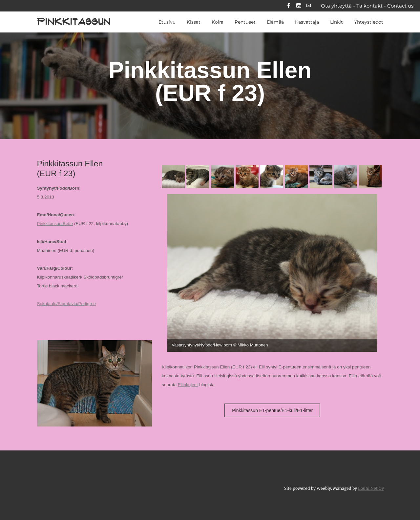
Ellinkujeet (188, 385)
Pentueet (245, 23)
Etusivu (167, 23)
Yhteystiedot (369, 23)
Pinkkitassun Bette (55, 224)
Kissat (194, 23)
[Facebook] (288, 6)
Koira (218, 23)
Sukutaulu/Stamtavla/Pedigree (67, 304)
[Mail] (309, 6)
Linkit (336, 23)
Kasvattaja (307, 23)
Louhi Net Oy (371, 488)
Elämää (275, 23)
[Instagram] (298, 6)
